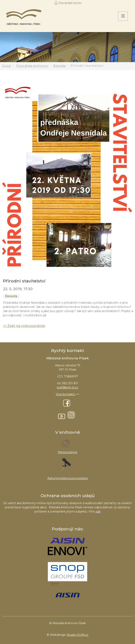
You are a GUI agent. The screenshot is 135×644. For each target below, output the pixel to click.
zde (98, 512)
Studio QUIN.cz (78, 635)
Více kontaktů (65, 394)
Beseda (60, 66)
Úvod (6, 66)
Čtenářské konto (70, 3)
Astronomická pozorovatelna (67, 478)
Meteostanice (67, 452)
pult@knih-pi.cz (67, 387)
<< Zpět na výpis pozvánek (24, 326)
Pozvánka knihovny (33, 66)
